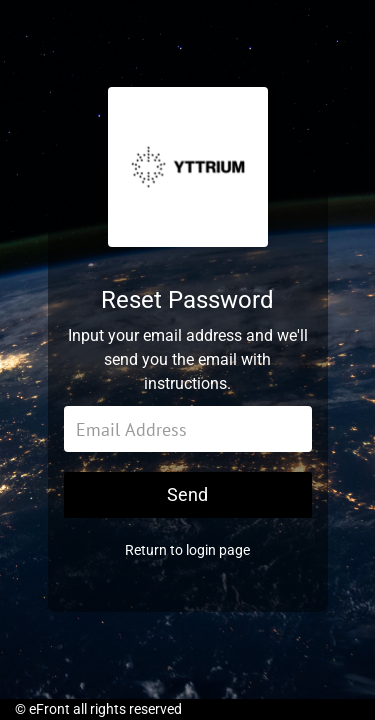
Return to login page (187, 550)
